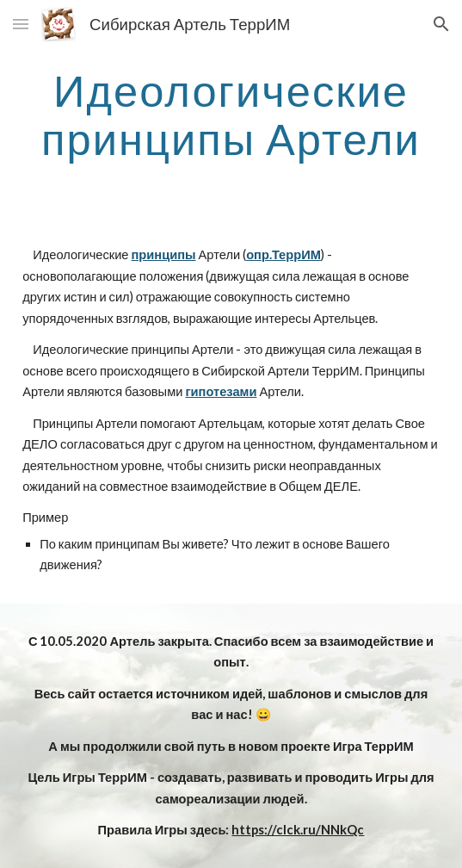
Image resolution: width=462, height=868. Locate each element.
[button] (21, 24)
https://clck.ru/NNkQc (298, 830)
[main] (231, 114)
